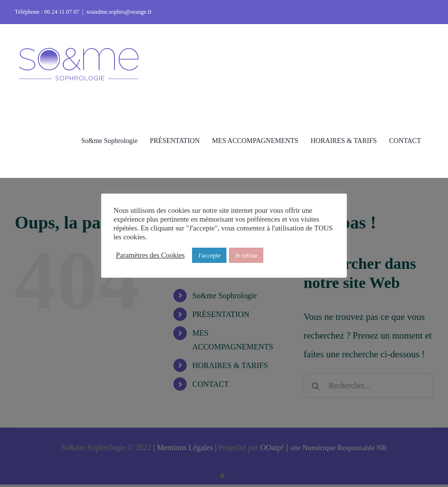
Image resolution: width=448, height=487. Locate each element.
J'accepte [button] (209, 255)
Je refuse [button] (246, 255)
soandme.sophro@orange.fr (119, 12)
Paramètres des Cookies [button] (150, 255)
